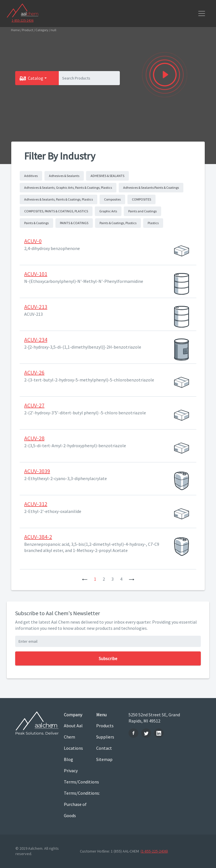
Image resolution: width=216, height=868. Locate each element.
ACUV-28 (34, 438)
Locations (73, 748)
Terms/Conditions (76, 782)
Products (105, 726)
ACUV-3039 (37, 471)
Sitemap (104, 759)
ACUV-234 (36, 339)
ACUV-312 (36, 504)
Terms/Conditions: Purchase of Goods (76, 804)
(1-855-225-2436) (154, 851)
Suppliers (105, 737)
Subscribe (108, 658)
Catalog (36, 78)
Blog (68, 759)
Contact (104, 748)
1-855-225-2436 (22, 20)
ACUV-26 (34, 372)
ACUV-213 (36, 307)
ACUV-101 (36, 274)
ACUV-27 (34, 405)
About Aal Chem (73, 731)
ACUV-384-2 (38, 537)
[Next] (132, 579)
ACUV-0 (33, 241)
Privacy (71, 771)
